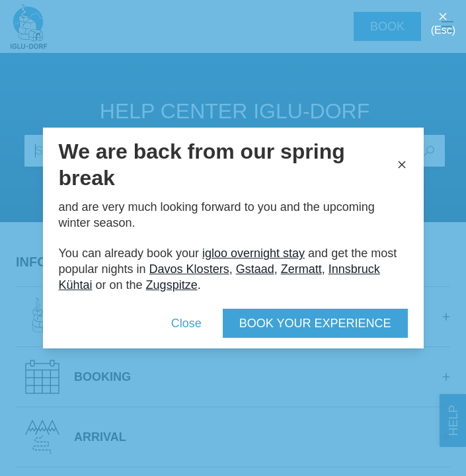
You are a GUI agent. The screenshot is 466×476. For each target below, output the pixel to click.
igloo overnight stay (253, 253)
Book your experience (315, 323)
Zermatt (301, 269)
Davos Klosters (189, 269)
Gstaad (255, 269)
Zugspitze (172, 285)
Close (186, 323)
